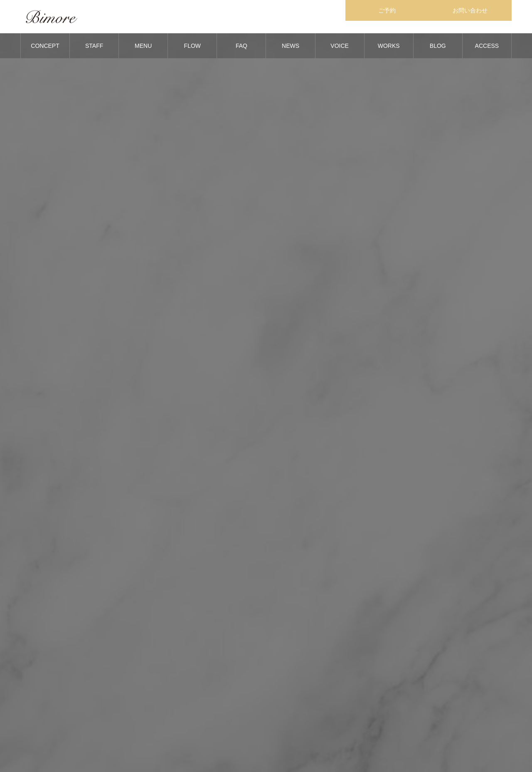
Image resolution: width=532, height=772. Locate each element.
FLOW (192, 46)
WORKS (389, 46)
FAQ (241, 46)
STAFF (94, 46)
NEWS (291, 46)
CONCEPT (45, 46)
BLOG (438, 46)
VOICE (340, 46)
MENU (143, 46)
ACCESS (487, 46)
